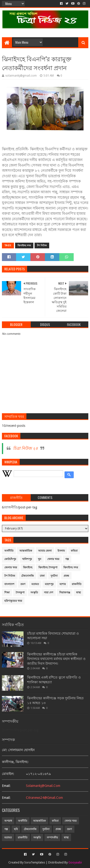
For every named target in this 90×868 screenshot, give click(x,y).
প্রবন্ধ (66, 576)
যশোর (63, 584)
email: (6, 786)
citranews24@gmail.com (44, 798)
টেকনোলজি (27, 576)
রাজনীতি (77, 584)
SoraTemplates (35, 862)
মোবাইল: (8, 774)
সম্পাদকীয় (52, 838)
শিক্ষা (7, 593)
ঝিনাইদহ (28, 567)
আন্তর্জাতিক (26, 551)
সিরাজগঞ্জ (65, 593)
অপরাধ (8, 821)
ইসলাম (61, 551)
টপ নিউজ (42, 245)
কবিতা (74, 551)
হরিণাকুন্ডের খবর (13, 601)
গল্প (67, 559)
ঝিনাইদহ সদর (24, 245)
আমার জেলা (45, 551)
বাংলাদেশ (9, 584)
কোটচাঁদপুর (10, 559)
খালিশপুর (27, 559)
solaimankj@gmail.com (43, 786)
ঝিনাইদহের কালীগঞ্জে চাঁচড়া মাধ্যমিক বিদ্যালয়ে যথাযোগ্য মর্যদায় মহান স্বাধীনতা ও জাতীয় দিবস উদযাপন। (56, 659)
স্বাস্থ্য (78, 593)
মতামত (35, 584)
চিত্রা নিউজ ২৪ (25, 448)
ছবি (16, 829)
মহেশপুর (49, 584)
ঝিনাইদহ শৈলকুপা (48, 567)
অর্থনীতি (9, 551)
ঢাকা (42, 576)
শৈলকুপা (20, 593)
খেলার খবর (53, 559)
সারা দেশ (49, 593)
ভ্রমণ (23, 584)
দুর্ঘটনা (54, 576)
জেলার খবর (11, 567)
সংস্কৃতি (34, 593)
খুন (40, 559)
